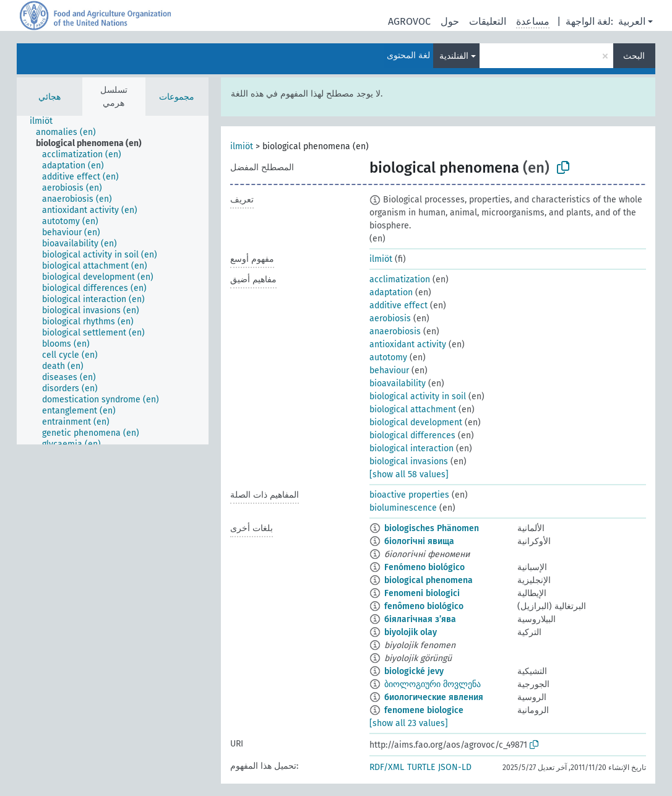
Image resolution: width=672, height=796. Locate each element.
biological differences (412, 435)
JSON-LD (455, 767)
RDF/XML (387, 767)
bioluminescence (403, 508)
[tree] (113, 280)
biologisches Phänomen (432, 528)
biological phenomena (429, 580)
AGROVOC (409, 21)
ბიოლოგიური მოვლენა (433, 684)
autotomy (388, 357)
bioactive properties (409, 495)
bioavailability (398, 383)
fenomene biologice (424, 710)
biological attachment (413, 409)
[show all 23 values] (409, 723)
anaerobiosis (395, 331)
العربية (632, 21)
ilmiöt (242, 146)
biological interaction (411, 448)
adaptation (391, 292)
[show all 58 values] (409, 474)
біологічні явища (419, 541)
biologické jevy (414, 671)
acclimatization (400, 279)
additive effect (398, 305)
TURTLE (421, 767)
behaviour (389, 370)
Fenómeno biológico (424, 567)
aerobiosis (390, 318)
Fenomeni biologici (422, 593)
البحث (634, 56)
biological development (416, 422)
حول (450, 21)
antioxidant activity (408, 344)
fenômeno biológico (424, 606)
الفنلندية (454, 56)
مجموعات (177, 97)
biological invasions (409, 461)
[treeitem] (46, 121)
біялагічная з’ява (420, 619)
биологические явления (434, 697)
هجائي (50, 97)
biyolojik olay (411, 632)
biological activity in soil (418, 396)
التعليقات (488, 21)
